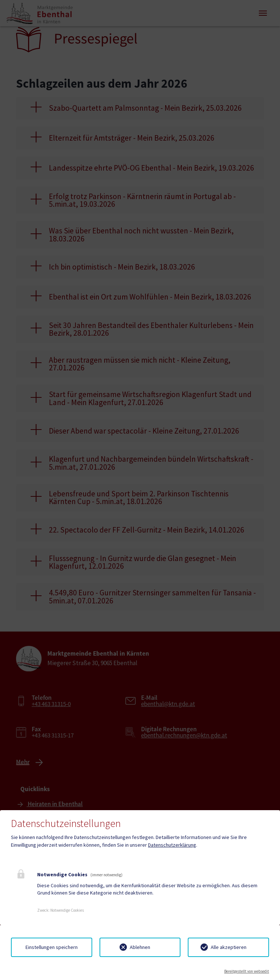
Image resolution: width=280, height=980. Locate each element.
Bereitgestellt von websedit (247, 971)
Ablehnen (140, 947)
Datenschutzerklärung (172, 845)
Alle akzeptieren (229, 947)
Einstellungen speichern (52, 947)
